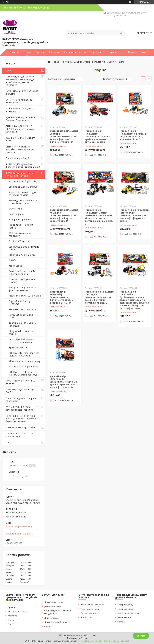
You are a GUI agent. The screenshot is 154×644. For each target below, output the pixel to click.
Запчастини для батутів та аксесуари (20, 110)
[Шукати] (121, 33)
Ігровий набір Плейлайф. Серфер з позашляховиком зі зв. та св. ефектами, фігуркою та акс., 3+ (64, 136)
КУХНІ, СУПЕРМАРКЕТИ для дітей (20, 139)
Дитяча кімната (125, 617)
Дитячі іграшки (52, 618)
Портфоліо (96, 52)
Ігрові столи (87, 617)
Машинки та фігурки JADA (22, 309)
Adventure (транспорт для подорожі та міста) (22, 194)
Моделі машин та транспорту (24, 361)
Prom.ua (93, 635)
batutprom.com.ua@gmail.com (19, 534)
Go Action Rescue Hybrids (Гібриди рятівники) (22, 273)
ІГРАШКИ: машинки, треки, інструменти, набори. (20, 174)
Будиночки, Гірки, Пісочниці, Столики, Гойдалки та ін (20, 119)
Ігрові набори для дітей (92, 605)
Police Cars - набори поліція (23, 366)
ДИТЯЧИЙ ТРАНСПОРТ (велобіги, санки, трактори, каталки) (20, 149)
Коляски (121, 622)
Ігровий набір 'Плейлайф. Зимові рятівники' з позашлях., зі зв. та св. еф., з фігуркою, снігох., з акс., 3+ (99, 217)
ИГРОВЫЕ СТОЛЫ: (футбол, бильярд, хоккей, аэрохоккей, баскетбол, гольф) (21, 419)
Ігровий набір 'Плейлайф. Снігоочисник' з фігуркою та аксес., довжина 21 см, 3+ (61, 297)
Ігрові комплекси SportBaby (20, 427)
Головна (14, 52)
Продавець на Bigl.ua (77, 638)
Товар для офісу (125, 605)
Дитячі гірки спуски (54, 602)
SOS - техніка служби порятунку (20, 234)
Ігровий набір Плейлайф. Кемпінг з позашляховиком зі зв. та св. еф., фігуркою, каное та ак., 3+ (64, 215)
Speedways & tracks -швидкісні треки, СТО (25, 248)
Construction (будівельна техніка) (22, 281)
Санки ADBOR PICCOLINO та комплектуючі (21, 435)
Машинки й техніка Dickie (22, 255)
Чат (141, 636)
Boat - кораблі (16, 214)
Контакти (54, 52)
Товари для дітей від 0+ (18, 158)
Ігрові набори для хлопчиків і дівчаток (21, 382)
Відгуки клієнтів (115, 52)
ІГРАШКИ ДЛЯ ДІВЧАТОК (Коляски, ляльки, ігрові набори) (23, 166)
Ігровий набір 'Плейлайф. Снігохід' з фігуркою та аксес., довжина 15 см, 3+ (133, 135)
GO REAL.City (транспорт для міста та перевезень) (24, 354)
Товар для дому (125, 609)
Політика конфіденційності (117, 641)
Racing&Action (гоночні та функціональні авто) (22, 289)
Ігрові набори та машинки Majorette (22, 324)
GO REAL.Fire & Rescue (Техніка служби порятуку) (23, 373)
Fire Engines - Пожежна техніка (21, 226)
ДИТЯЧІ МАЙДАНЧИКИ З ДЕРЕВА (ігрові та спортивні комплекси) (20, 129)
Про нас (40, 52)
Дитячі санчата (88, 613)
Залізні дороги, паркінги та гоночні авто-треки (23, 202)
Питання (133, 52)
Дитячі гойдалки (52, 606)
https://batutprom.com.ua (19, 527)
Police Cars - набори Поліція (23, 181)
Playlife (12, 260)
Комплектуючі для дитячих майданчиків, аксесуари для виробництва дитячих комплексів (20, 81)
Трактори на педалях (91, 609)
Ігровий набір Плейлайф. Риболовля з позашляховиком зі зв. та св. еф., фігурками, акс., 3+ (135, 215)
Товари (27, 52)
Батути (48, 626)
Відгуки (11, 620)
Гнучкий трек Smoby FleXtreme (19, 303)
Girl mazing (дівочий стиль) (23, 187)
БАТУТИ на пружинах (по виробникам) (19, 101)
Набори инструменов (20, 219)
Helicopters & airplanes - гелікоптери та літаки (21, 341)
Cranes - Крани (16, 209)
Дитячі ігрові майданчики (57, 622)
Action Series (15, 266)
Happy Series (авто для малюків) (21, 316)
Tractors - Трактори (19, 241)
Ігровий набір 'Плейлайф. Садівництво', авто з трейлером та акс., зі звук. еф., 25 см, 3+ (98, 136)
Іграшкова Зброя (18, 347)
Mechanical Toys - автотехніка (25, 296)
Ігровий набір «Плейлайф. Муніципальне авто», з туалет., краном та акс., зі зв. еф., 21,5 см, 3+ (64, 382)
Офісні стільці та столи (128, 613)
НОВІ (8, 442)
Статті (11, 624)
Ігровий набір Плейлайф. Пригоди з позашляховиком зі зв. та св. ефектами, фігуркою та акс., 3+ (100, 297)
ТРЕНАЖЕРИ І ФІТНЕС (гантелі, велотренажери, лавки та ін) (22, 408)
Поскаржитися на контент (90, 641)
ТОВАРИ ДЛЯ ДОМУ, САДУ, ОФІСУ (20, 391)
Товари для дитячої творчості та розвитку (22, 400)
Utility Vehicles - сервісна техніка (21, 332)
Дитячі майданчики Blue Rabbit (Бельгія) (22, 92)
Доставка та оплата (75, 52)
